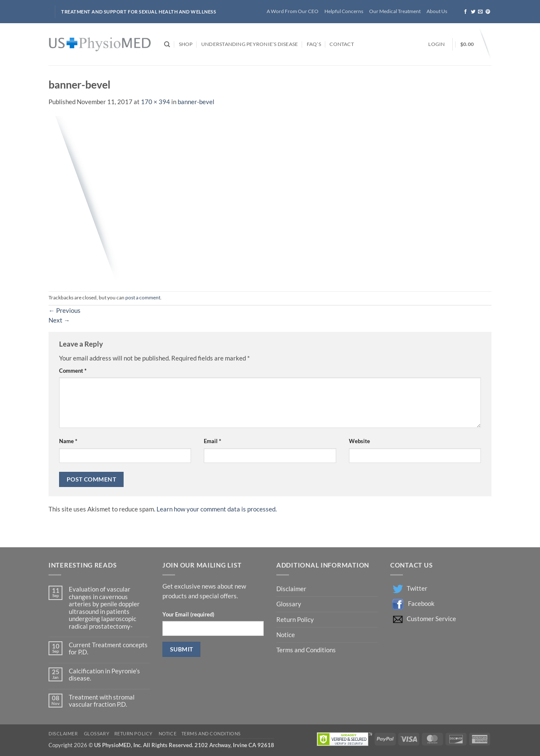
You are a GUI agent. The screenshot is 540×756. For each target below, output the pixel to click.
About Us (437, 11)
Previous (65, 311)
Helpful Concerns (344, 11)
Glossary (289, 604)
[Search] (167, 44)
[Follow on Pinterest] (488, 12)
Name (68, 441)
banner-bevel (196, 102)
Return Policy (296, 620)
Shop (186, 44)
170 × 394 (155, 102)
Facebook (421, 604)
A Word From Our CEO (293, 11)
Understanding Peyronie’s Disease (250, 44)
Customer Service (431, 619)
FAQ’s (314, 44)
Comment (73, 371)
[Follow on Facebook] (466, 12)
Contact (342, 44)
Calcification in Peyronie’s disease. (104, 675)
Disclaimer (292, 589)
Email (212, 441)
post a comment (143, 297)
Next (59, 320)
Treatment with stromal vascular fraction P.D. (102, 701)
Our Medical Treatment (395, 11)
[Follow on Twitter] (473, 12)
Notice (286, 635)
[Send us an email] (480, 12)
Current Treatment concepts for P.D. (108, 648)
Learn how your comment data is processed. (217, 509)
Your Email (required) (188, 614)
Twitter (417, 588)
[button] (436, 44)
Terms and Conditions (306, 650)
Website (359, 441)
